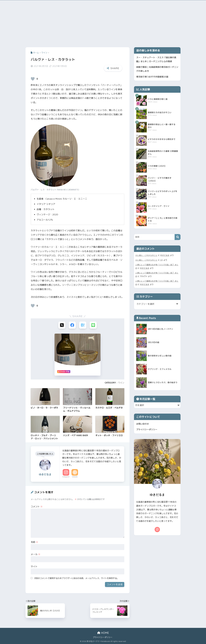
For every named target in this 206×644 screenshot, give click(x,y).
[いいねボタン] (33, 79)
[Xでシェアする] (62, 325)
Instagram (66, 477)
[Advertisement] (103, 23)
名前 (34, 542)
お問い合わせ (143, 425)
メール (36, 554)
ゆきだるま (165, 256)
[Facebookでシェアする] (72, 325)
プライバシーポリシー (147, 430)
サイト (34, 567)
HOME (103, 633)
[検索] (178, 238)
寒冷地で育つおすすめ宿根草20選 (153, 77)
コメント (37, 507)
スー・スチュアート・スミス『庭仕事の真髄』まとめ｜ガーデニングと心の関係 (156, 60)
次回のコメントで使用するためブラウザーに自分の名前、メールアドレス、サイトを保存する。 (76, 578)
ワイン (121, 383)
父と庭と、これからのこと (146, 256)
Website (75, 477)
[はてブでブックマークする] (83, 325)
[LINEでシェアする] (93, 325)
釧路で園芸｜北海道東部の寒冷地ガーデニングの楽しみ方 (156, 69)
